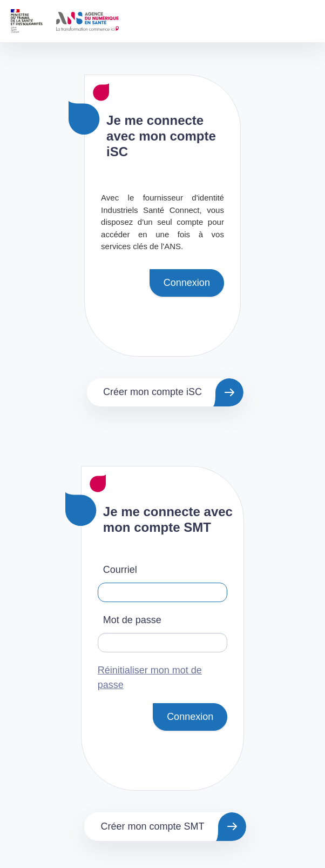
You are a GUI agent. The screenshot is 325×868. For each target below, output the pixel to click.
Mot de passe (132, 620)
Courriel (120, 570)
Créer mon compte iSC (153, 392)
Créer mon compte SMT (152, 826)
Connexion (187, 283)
